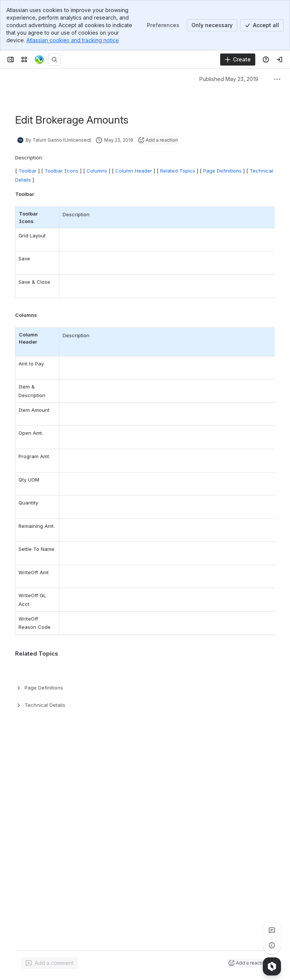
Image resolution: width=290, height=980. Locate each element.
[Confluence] (39, 60)
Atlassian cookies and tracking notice (73, 40)
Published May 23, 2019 (229, 79)
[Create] (238, 60)
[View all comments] (272, 930)
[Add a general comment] (50, 963)
